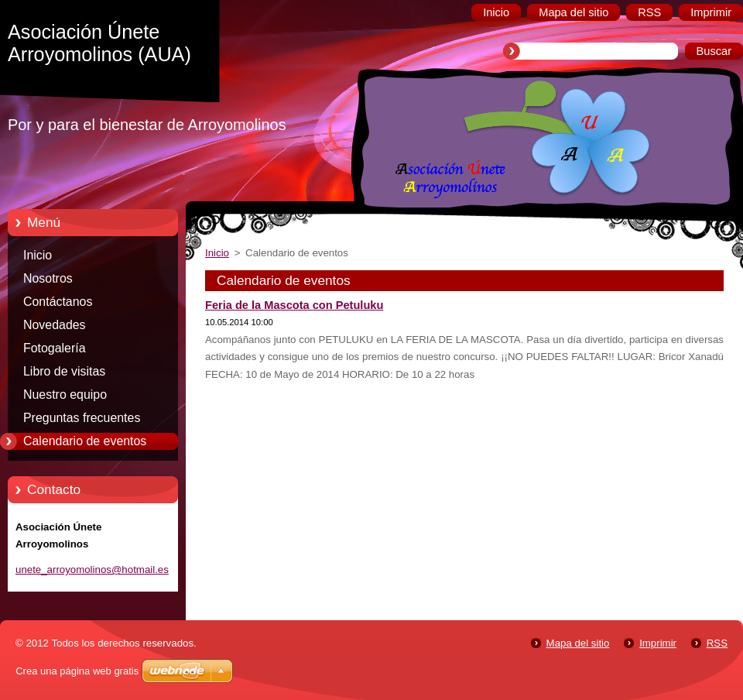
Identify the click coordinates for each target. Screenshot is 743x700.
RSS (717, 643)
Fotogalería (55, 348)
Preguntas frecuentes (82, 418)
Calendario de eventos (85, 441)
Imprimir (658, 643)
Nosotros (48, 278)
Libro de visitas (64, 371)
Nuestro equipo (65, 395)
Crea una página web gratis (77, 671)
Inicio (38, 255)
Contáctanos (58, 302)
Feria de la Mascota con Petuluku (294, 305)
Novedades (55, 325)
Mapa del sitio (578, 643)
